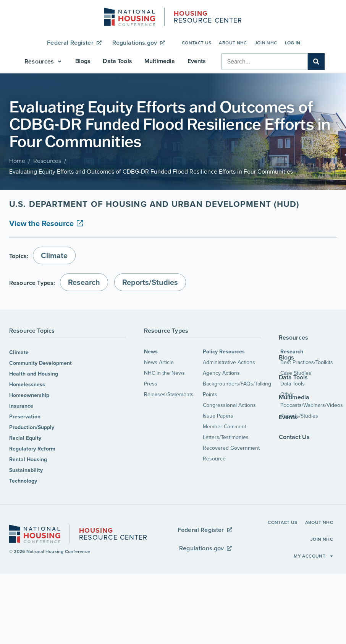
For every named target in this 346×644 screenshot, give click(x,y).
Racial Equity (25, 438)
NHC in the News (164, 373)
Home (17, 161)
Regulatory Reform (32, 449)
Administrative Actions (229, 362)
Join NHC (266, 43)
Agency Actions (221, 373)
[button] (44, 62)
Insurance (21, 406)
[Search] (316, 62)
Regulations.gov (139, 43)
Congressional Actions (229, 405)
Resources (47, 161)
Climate (19, 352)
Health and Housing (34, 374)
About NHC (233, 43)
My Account (314, 556)
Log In (293, 43)
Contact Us (197, 43)
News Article (159, 362)
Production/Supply (32, 427)
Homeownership (29, 395)
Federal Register (74, 43)
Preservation (25, 417)
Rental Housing (28, 459)
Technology (23, 481)
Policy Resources (224, 352)
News (151, 352)
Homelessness (27, 385)
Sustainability (26, 470)
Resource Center (208, 18)
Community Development (40, 363)
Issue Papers (218, 416)
